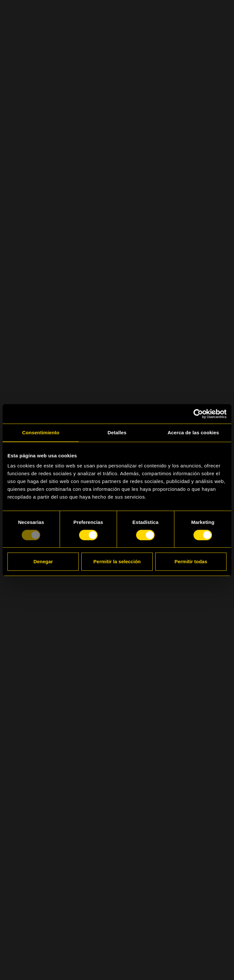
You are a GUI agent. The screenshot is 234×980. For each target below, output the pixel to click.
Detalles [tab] (117, 433)
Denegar (43, 561)
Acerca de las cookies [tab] (193, 433)
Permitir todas (191, 561)
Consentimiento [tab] (41, 433)
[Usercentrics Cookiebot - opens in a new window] (198, 414)
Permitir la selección (117, 561)
